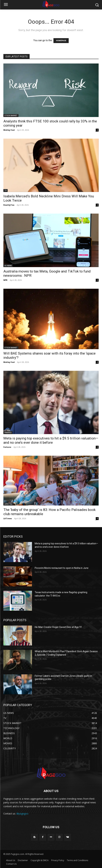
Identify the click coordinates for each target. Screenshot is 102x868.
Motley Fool (9, 130)
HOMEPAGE (61, 41)
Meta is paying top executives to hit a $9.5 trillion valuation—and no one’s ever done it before (51, 440)
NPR (5, 280)
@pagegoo (22, 814)
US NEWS (8, 266)
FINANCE (8, 433)
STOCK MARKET (11, 115)
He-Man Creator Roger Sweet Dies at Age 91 (58, 627)
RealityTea (9, 205)
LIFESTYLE (8, 504)
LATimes (8, 518)
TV (5, 190)
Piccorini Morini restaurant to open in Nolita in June (62, 568)
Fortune (7, 447)
